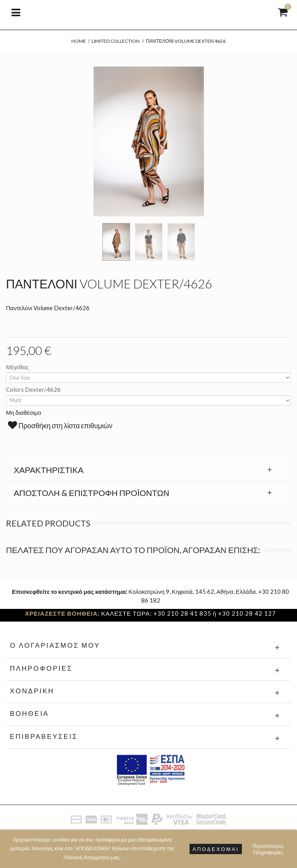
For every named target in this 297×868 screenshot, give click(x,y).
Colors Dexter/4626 (34, 389)
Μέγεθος (18, 367)
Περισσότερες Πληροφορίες (268, 849)
